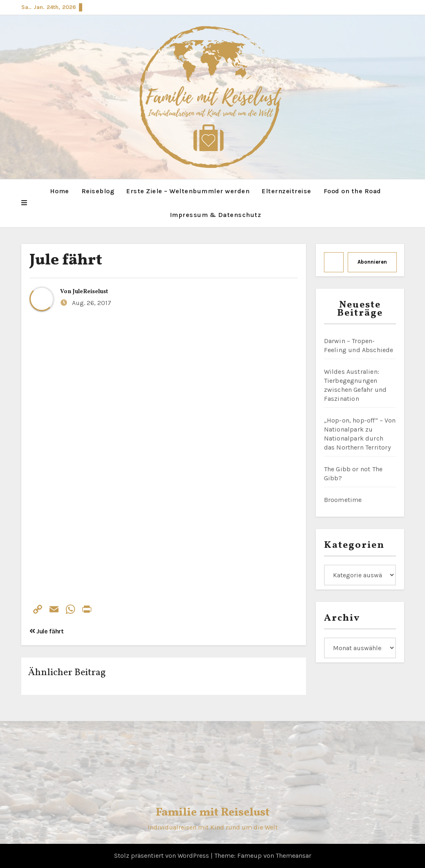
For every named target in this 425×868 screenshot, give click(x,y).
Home (60, 191)
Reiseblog (98, 191)
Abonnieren (372, 262)
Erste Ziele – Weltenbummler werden (188, 191)
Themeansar (293, 856)
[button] (24, 203)
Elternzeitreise (287, 191)
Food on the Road (352, 191)
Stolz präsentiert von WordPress (162, 856)
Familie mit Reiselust (213, 813)
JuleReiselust (90, 292)
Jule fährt (66, 261)
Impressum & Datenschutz (216, 215)
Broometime (343, 500)
